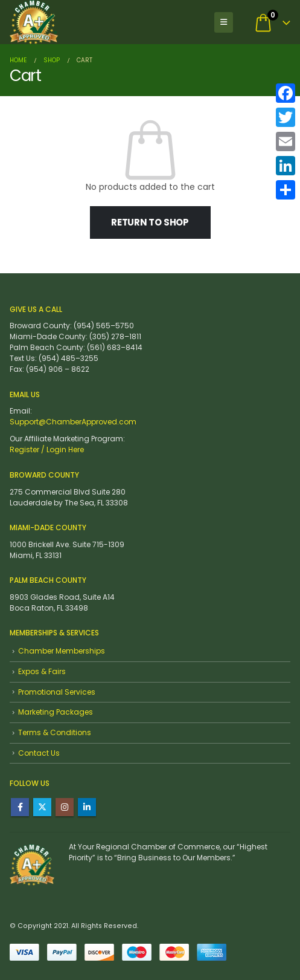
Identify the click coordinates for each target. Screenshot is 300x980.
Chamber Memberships (62, 651)
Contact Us (39, 753)
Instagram (65, 807)
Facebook (20, 807)
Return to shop (150, 222)
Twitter (42, 807)
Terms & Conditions (55, 732)
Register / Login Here (47, 449)
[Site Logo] (34, 22)
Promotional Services (57, 692)
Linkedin (87, 807)
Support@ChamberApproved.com (73, 422)
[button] (224, 22)
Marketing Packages (56, 712)
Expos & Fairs (42, 671)
